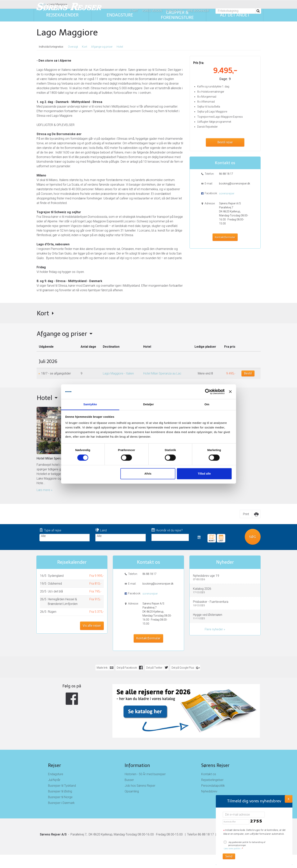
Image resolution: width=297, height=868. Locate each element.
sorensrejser (227, 193)
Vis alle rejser (92, 626)
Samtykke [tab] (91, 404)
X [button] (289, 799)
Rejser (54, 765)
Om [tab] (206, 404)
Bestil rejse (225, 142)
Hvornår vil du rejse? (167, 530)
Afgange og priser (102, 47)
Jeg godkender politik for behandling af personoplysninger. (245, 846)
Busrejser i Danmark (61, 803)
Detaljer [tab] (149, 404)
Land (101, 530)
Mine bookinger (198, 11)
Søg (253, 537)
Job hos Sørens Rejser (140, 786)
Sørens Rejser (215, 765)
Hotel (120, 47)
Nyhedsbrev (209, 791)
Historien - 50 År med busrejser (145, 774)
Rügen (52, 612)
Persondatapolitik (213, 786)
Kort (85, 47)
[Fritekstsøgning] (235, 11)
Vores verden (152, 11)
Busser (129, 780)
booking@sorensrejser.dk (234, 184)
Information (137, 765)
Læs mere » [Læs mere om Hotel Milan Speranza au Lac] (44, 490)
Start (134, 11)
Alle (65, 536)
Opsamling (132, 791)
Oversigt (73, 47)
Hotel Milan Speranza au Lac (162, 373)
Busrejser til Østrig (60, 791)
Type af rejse (50, 530)
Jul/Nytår (54, 780)
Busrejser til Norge (60, 797)
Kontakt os (174, 11)
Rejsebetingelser (212, 780)
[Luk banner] (229, 392)
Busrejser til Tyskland (62, 786)
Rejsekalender (221, 537)
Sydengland (56, 576)
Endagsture (56, 774)
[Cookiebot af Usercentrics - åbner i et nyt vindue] (207, 392)
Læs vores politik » (233, 849)
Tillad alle (203, 474)
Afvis (148, 474)
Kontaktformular (225, 237)
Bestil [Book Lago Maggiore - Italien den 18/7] (248, 373)
